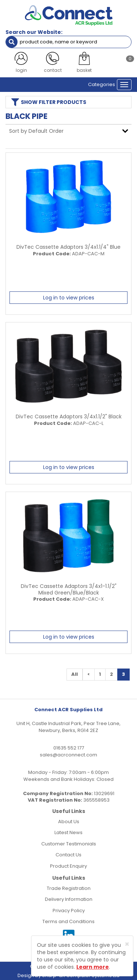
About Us (69, 822)
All (75, 674)
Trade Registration (69, 888)
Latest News (68, 832)
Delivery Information (69, 899)
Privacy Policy (69, 911)
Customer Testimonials (69, 844)
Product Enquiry (68, 866)
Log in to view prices (69, 298)
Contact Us (68, 855)
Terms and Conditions (68, 921)
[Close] (127, 944)
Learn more (93, 967)
